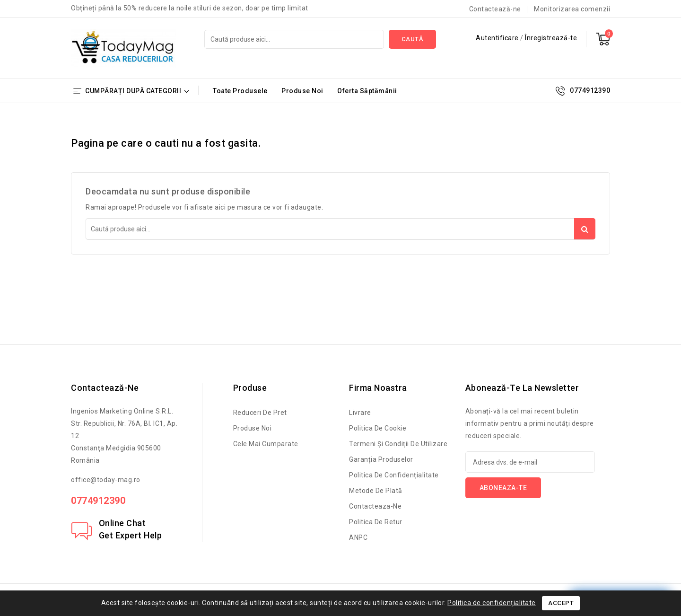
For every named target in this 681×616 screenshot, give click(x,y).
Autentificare (498, 38)
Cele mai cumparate (266, 444)
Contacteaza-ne (375, 506)
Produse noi (253, 428)
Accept (561, 603)
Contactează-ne (495, 9)
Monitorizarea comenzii (572, 9)
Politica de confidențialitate (394, 475)
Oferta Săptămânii (367, 91)
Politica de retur (376, 522)
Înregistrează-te (551, 38)
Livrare (360, 413)
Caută (413, 39)
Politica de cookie (378, 428)
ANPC (358, 537)
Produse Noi (302, 91)
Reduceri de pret (260, 413)
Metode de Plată (376, 491)
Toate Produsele (240, 91)
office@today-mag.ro (106, 480)
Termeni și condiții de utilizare (398, 444)
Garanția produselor (381, 459)
